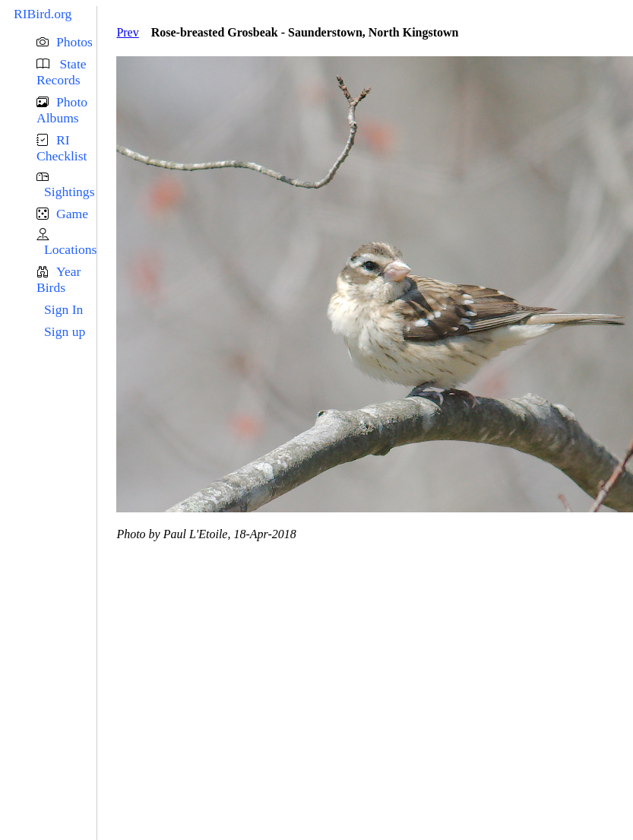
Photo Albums (62, 110)
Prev (127, 32)
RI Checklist (62, 148)
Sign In (63, 309)
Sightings (69, 192)
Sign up (65, 331)
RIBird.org (43, 14)
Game (72, 214)
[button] (66, 42)
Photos (74, 42)
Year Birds (59, 279)
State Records (62, 72)
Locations (70, 249)
